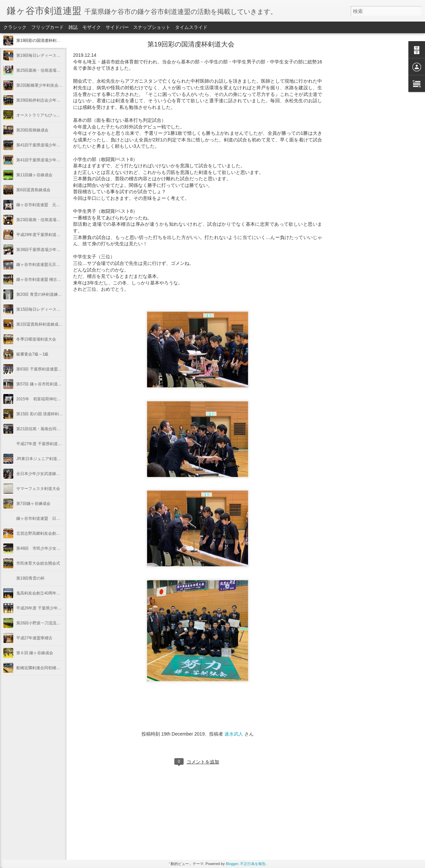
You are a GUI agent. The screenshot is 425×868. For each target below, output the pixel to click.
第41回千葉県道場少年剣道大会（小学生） (54, 160)
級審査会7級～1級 (32, 354)
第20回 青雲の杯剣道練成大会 (43, 294)
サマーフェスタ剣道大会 (38, 489)
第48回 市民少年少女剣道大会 (44, 548)
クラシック (15, 27)
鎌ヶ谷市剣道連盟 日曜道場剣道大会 (50, 518)
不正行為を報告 (253, 864)
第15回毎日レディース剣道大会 (44, 309)
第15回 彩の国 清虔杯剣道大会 (43, 414)
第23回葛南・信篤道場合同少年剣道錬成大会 (56, 220)
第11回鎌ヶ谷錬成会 (34, 175)
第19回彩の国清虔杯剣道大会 (42, 40)
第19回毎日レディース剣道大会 (44, 55)
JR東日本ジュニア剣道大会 (41, 459)
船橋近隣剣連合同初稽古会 (40, 668)
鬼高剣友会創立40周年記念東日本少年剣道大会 (58, 593)
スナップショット (152, 27)
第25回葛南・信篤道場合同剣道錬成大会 (52, 70)
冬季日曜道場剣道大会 (36, 339)
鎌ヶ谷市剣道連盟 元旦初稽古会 (46, 205)
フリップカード (47, 27)
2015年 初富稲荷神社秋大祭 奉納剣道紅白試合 (61, 399)
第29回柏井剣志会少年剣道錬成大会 (48, 100)
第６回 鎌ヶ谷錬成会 (35, 653)
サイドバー (117, 27)
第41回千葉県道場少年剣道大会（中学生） (54, 145)
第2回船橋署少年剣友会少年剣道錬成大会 (53, 85)
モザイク (92, 27)
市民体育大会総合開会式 (38, 563)
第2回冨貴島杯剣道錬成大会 (41, 324)
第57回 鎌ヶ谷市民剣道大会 (41, 384)
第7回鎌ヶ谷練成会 (33, 504)
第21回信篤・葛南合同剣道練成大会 (48, 429)
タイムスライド (191, 27)
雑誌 (73, 27)
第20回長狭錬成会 (32, 130)
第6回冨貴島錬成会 (33, 190)
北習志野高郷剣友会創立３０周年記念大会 (54, 533)
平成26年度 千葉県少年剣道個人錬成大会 (53, 608)
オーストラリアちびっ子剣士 (42, 115)
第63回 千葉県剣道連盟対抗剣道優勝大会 (53, 369)
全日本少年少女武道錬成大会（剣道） (50, 474)
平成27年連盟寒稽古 (34, 638)
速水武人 (234, 734)
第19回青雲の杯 (30, 578)
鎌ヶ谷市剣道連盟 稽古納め (41, 279)
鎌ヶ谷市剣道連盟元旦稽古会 (42, 265)
